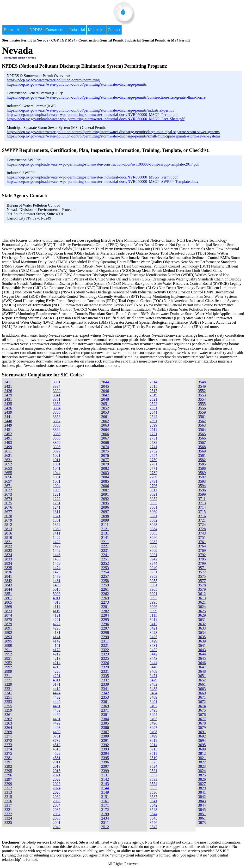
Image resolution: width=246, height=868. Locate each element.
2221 (105, 546)
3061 (154, 507)
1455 (57, 559)
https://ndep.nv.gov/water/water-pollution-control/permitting (53, 80)
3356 (57, 417)
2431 (8, 399)
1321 (57, 516)
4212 (57, 654)
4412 (57, 689)
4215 (57, 667)
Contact (114, 30)
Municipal (96, 30)
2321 (105, 645)
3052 (154, 499)
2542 (154, 417)
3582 (202, 460)
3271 (8, 736)
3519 (154, 758)
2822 (8, 546)
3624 (202, 607)
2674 (8, 499)
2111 (105, 525)
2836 (8, 572)
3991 (154, 594)
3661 (202, 684)
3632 (202, 624)
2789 (154, 477)
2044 (105, 382)
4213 (57, 658)
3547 (154, 827)
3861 (202, 818)
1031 (57, 464)
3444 (154, 663)
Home (9, 30)
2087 (105, 490)
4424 (57, 693)
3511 (153, 753)
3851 (202, 814)
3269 (8, 732)
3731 (57, 736)
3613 (202, 598)
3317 (8, 805)
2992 (8, 667)
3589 (202, 473)
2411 (8, 382)
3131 (105, 775)
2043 (57, 827)
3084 (154, 529)
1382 (57, 525)
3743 (202, 533)
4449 (57, 702)
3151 (105, 797)
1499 (57, 585)
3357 (57, 421)
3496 (154, 723)
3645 (202, 658)
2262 (105, 594)
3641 (202, 645)
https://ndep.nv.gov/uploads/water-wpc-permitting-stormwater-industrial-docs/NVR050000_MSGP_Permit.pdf (92, 115)
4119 (57, 611)
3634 (202, 633)
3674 (202, 706)
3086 (154, 538)
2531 (154, 408)
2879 (8, 624)
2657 (8, 481)
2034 (57, 805)
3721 (202, 520)
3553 (202, 395)
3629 (202, 615)
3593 (202, 481)
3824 (202, 771)
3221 (8, 680)
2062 (105, 421)
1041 (57, 468)
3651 (202, 676)
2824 (8, 555)
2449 (8, 425)
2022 (57, 779)
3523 (154, 762)
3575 (202, 576)
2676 (8, 507)
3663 (202, 689)
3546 (154, 823)
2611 (8, 451)
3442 (154, 654)
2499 (8, 447)
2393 (105, 749)
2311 (105, 641)
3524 (154, 766)
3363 (57, 425)
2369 (105, 706)
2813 (8, 529)
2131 (105, 533)
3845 (202, 810)
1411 (57, 533)
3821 (202, 758)
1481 (57, 581)
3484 (154, 693)
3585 (202, 464)
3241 (8, 693)
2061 (105, 417)
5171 (57, 684)
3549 (202, 386)
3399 (57, 451)
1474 (57, 568)
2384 (105, 719)
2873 (8, 611)
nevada (32, 58)
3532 (154, 775)
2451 (8, 430)
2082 (105, 468)
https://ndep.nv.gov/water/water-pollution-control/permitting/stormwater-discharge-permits (77, 84)
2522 (154, 404)
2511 (105, 823)
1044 (57, 473)
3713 (202, 503)
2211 (105, 542)
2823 (8, 550)
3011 (153, 490)
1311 (57, 512)
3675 (202, 710)
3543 (154, 810)
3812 (202, 753)
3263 (8, 723)
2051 (105, 404)
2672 (8, 490)
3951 (154, 572)
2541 (154, 412)
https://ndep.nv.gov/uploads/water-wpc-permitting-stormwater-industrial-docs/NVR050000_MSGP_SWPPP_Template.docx (102, 181)
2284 (105, 615)
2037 (57, 814)
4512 (57, 745)
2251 (105, 559)
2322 (105, 650)
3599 (202, 494)
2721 (154, 434)
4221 (57, 620)
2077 (105, 460)
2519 (154, 395)
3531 (154, 771)
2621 (8, 455)
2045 (105, 386)
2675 (8, 503)
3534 (154, 784)
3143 (105, 784)
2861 (8, 598)
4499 (57, 732)
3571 (202, 568)
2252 (105, 563)
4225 (57, 628)
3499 (154, 736)
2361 (105, 702)
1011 (57, 460)
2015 (57, 771)
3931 (154, 555)
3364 (57, 430)
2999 (8, 671)
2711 (153, 430)
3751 (202, 538)
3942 (154, 559)
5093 (57, 594)
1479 (57, 576)
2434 (105, 818)
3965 (154, 589)
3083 (154, 525)
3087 (154, 542)
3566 (202, 438)
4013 (57, 602)
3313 (8, 792)
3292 (8, 766)
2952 (8, 663)
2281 (105, 607)
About (22, 30)
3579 (202, 589)
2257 (105, 576)
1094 (57, 486)
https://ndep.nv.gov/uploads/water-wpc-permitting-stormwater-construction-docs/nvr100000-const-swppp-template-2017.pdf (103, 164)
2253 (105, 568)
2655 (8, 473)
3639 (202, 641)
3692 (202, 736)
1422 (57, 538)
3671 (202, 697)
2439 (8, 412)
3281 (8, 758)
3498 (154, 732)
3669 (202, 693)
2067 (105, 438)
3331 (57, 382)
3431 (154, 645)
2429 (8, 395)
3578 (202, 585)
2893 (8, 637)
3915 (154, 749)
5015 (57, 589)
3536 (154, 792)
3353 (57, 404)
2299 (105, 637)
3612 (202, 594)
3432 (154, 650)
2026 (57, 792)
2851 (8, 594)
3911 (153, 740)
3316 (8, 801)
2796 (154, 486)
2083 (105, 473)
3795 (202, 559)
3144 (105, 788)
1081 (57, 481)
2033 (57, 801)
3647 (202, 667)
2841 (8, 576)
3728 (202, 529)
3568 (202, 447)
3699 (202, 749)
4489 (57, 715)
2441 (8, 417)
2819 (8, 538)
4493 (57, 728)
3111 (153, 615)
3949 (154, 568)
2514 (154, 382)
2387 (105, 732)
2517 (154, 391)
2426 (8, 391)
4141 (57, 637)
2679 (8, 520)
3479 (154, 680)
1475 (57, 572)
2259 (105, 585)
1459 (57, 563)
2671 (8, 486)
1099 (57, 490)
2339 (105, 684)
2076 (105, 455)
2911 (8, 650)
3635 (202, 637)
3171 (105, 805)
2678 (8, 516)
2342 (105, 693)
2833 (8, 559)
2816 (8, 533)
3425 (154, 637)
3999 (154, 611)
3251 (8, 697)
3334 (57, 386)
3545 (154, 818)
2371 (105, 710)
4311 (57, 680)
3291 (8, 762)
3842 (202, 797)
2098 (105, 516)
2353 (105, 697)
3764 (202, 546)
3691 (202, 732)
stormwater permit (15, 58)
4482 (57, 710)
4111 (57, 607)
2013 (57, 766)
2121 (105, 529)
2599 (154, 425)
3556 (202, 408)
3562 (202, 421)
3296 (8, 775)
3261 (8, 715)
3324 (8, 818)
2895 (8, 641)
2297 (105, 628)
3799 (202, 563)
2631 (8, 460)
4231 (57, 676)
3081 (154, 516)
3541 (154, 801)
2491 (8, 438)
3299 (8, 784)
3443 (154, 658)
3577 (202, 581)
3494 (154, 715)
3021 (154, 494)
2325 (105, 658)
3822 (202, 762)
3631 (202, 620)
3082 (154, 520)
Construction (56, 30)
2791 (154, 481)
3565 (202, 434)
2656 (8, 477)
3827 (202, 784)
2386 (105, 728)
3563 (202, 425)
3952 (8, 654)
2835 (8, 568)
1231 (57, 503)
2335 (105, 676)
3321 (8, 810)
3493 (154, 710)
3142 (105, 779)
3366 (57, 438)
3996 (154, 607)
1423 (57, 542)
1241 (57, 507)
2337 (105, 680)
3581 (202, 455)
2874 (8, 615)
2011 (57, 762)
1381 (57, 520)
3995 (154, 602)
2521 (154, 399)
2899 (8, 645)
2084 (105, 477)
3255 (8, 706)
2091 (105, 494)
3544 (154, 814)
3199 (105, 814)
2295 (105, 620)
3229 (8, 684)
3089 (154, 550)
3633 (202, 628)
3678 (202, 723)
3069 (154, 512)
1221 (57, 494)
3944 (154, 563)
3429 (154, 641)
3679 (202, 728)
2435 (8, 404)
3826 (202, 779)
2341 (105, 689)
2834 (8, 563)
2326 (105, 663)
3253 (8, 702)
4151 (57, 645)
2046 (105, 391)
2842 (8, 581)
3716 (202, 516)
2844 (8, 589)
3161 (105, 801)
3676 (202, 715)
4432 (57, 697)
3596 (202, 490)
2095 (105, 503)
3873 (202, 823)
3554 (202, 399)
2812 (8, 525)
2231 (105, 550)
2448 (8, 421)
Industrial (77, 30)
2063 (105, 425)
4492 (57, 723)
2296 (105, 624)
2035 (57, 810)
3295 (8, 771)
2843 (8, 585)
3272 (8, 740)
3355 (57, 412)
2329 (105, 667)
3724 (202, 525)
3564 (202, 430)
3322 (8, 814)
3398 (57, 447)
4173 (57, 650)
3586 (202, 468)
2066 (105, 434)
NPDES (36, 30)
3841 (202, 792)
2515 (154, 386)
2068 (105, 443)
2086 (105, 486)
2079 (105, 464)
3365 (57, 434)
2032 (57, 797)
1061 (57, 477)
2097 (105, 512)
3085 (154, 533)
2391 (105, 740)
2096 (105, 507)
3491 (154, 702)
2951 (8, 658)
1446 (57, 555)
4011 (57, 598)
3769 (202, 550)
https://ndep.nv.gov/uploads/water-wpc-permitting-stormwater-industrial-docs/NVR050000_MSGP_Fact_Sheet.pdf (96, 119)
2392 (105, 745)
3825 (202, 775)
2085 (105, 481)
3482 (154, 684)
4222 (57, 624)
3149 (105, 792)
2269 (105, 598)
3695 (202, 745)
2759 (154, 460)
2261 (105, 589)
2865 (8, 602)
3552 (202, 391)
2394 (105, 753)
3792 (202, 555)
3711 (202, 499)
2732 (154, 443)
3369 (57, 443)
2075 (105, 451)
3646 (202, 663)
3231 (8, 689)
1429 (57, 546)
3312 (8, 788)
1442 (57, 550)
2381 (105, 715)
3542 (154, 805)
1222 (57, 499)
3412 (154, 624)
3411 (153, 620)
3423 (154, 633)
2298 (105, 633)
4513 (57, 749)
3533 (154, 779)
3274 (8, 749)
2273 (105, 602)
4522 (57, 753)
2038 (57, 818)
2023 (57, 784)
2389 (105, 736)
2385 (105, 723)
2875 (8, 620)
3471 (154, 676)
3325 (8, 823)
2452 (8, 434)
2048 (105, 399)
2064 (105, 430)
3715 (202, 512)
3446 (154, 667)
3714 (202, 507)
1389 (57, 529)
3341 (57, 395)
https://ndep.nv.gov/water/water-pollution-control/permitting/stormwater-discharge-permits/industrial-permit (90, 110)
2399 (105, 771)
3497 (154, 728)
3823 (202, 766)
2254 (105, 572)
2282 (105, 611)
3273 (8, 745)
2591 (154, 421)
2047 (105, 395)
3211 (8, 676)
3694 (202, 740)
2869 (8, 607)
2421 (8, 386)
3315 (8, 797)
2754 (154, 455)
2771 (154, 468)
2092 (105, 499)
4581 (57, 758)
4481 (57, 706)
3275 (8, 753)
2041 (57, 823)
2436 (8, 408)
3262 (8, 719)
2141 (105, 538)
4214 (57, 663)
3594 (202, 486)
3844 (202, 805)
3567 (202, 443)
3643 (202, 650)
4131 (57, 633)
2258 (105, 581)
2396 (105, 762)
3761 (202, 542)
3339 (57, 391)
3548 (202, 382)
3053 (154, 503)
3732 (57, 740)
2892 (8, 633)
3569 (202, 451)
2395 (105, 758)
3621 (202, 602)
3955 (154, 581)
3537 (154, 797)
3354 (57, 408)
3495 (154, 719)
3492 (154, 706)
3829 (202, 788)
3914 (154, 745)
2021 (57, 775)
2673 (8, 494)
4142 (57, 641)
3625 (202, 611)
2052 (105, 408)
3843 (202, 801)
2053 (105, 412)
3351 (57, 399)
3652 (202, 680)
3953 (154, 576)
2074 (105, 447)
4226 (57, 671)
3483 (154, 689)
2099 (105, 520)
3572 (202, 572)
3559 (202, 412)
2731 (154, 438)
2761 (154, 464)
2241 (105, 555)
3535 (154, 788)
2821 (8, 542)
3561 (202, 417)
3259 (8, 710)
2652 (8, 464)
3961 (154, 585)
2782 (154, 473)
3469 (154, 671)
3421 (154, 628)
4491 (57, 719)
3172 (105, 810)
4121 (57, 615)
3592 (202, 477)
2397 (105, 766)
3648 (202, 671)
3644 (202, 654)
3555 (202, 404)
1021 (57, 455)
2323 (105, 654)
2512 (105, 827)
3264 (8, 728)
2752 (154, 451)
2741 (154, 447)
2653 (8, 468)
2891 (8, 628)
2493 (8, 443)
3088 (154, 546)
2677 (8, 512)
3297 (8, 779)
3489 (154, 697)
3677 (202, 719)
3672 (202, 702)
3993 (154, 598)
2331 (105, 671)
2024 (57, 788)
